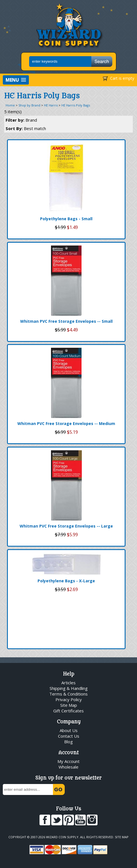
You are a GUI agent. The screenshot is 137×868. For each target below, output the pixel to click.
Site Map (69, 705)
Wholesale (68, 767)
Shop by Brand (29, 105)
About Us (69, 730)
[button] (16, 80)
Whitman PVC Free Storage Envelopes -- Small (66, 321)
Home (10, 105)
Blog (68, 742)
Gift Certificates (68, 711)
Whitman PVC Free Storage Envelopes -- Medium (66, 423)
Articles (68, 683)
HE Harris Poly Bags (76, 105)
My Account (68, 761)
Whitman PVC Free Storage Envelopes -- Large (66, 526)
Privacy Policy (69, 699)
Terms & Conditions (68, 694)
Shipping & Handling (69, 688)
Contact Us (69, 736)
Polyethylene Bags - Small (66, 219)
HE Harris (51, 105)
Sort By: (26, 128)
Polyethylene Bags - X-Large (66, 581)
